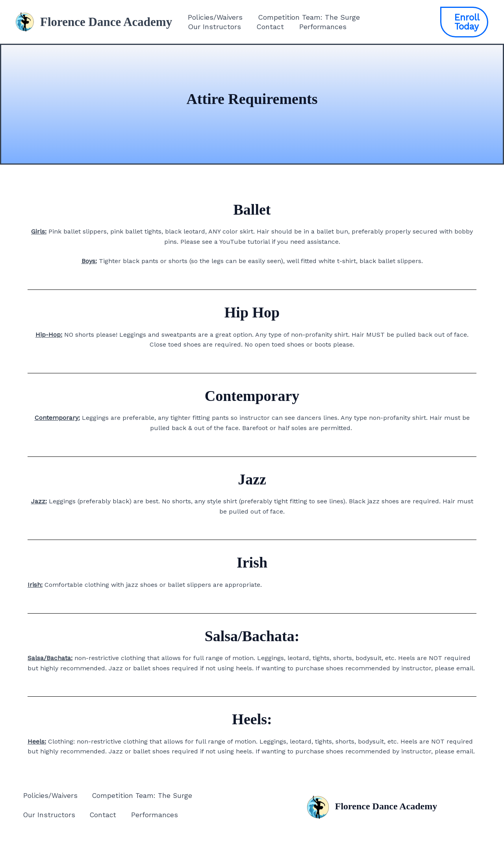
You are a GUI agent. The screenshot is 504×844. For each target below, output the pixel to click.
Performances (320, 27)
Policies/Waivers (214, 17)
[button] (464, 22)
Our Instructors (214, 27)
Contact (268, 27)
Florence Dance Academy (106, 22)
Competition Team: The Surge (307, 17)
